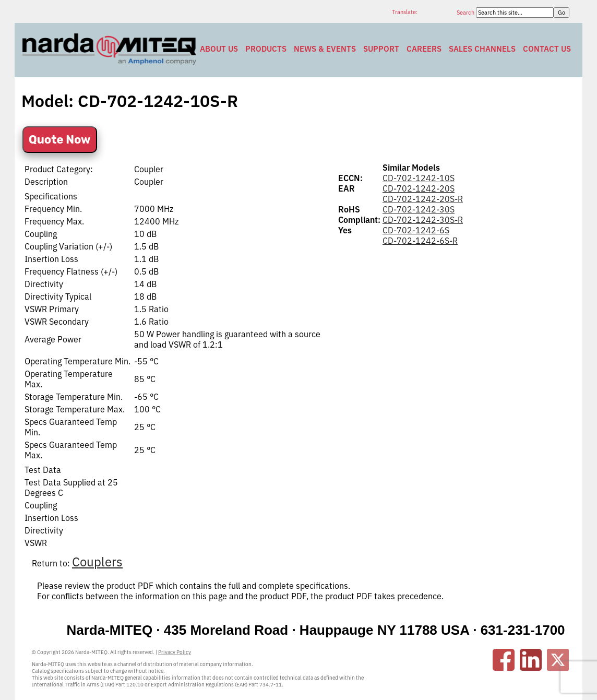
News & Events (325, 49)
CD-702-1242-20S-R (423, 199)
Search (466, 13)
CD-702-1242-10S (419, 178)
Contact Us (547, 49)
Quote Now (60, 140)
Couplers (97, 562)
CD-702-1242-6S (416, 230)
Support (381, 49)
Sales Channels (482, 49)
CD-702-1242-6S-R (420, 241)
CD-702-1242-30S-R (423, 220)
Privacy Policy (175, 652)
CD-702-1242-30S (419, 209)
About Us (219, 49)
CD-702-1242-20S (419, 188)
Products (266, 49)
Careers (424, 49)
